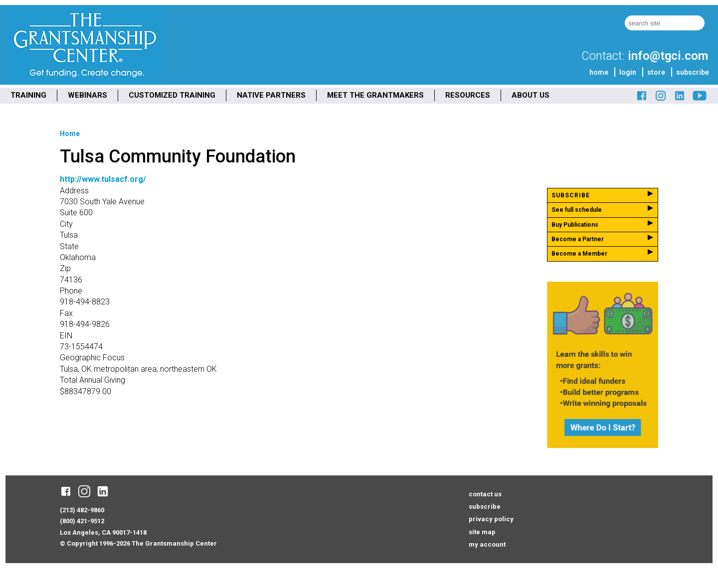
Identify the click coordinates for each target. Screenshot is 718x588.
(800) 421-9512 (82, 521)
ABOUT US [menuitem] (531, 95)
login (628, 72)
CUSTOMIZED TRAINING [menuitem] (172, 95)
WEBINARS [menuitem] (88, 95)
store (656, 72)
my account (487, 544)
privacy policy (491, 519)
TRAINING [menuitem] (28, 95)
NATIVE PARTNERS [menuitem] (271, 95)
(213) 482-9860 (82, 510)
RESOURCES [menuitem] (468, 95)
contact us (485, 494)
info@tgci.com (668, 56)
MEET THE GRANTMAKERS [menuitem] (375, 95)
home (599, 72)
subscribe (693, 72)
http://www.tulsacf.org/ (103, 179)
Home (70, 134)
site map (482, 532)
